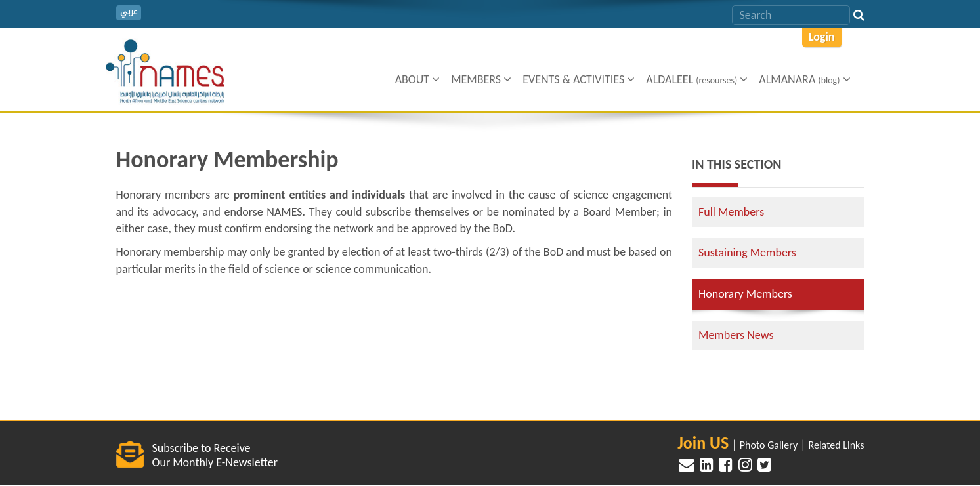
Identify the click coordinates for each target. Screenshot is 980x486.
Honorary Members (745, 294)
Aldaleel (697, 79)
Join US (703, 443)
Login (822, 37)
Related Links (837, 445)
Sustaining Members (747, 253)
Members (481, 79)
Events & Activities (579, 79)
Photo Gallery (769, 445)
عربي (129, 12)
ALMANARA (804, 79)
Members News (736, 335)
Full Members (731, 212)
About (418, 79)
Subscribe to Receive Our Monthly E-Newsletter (215, 455)
